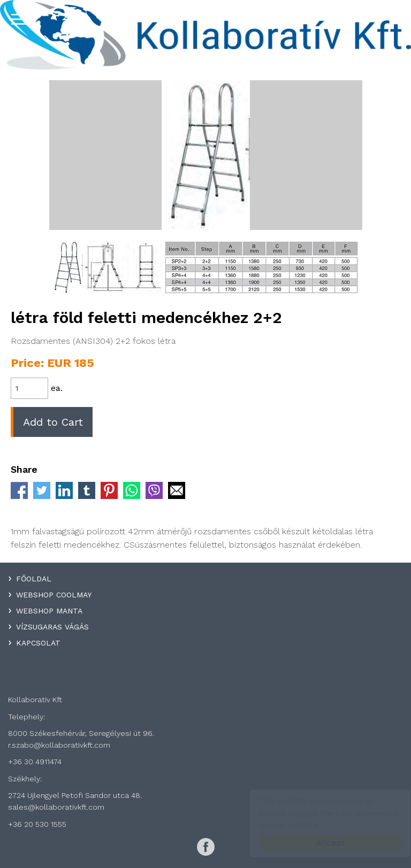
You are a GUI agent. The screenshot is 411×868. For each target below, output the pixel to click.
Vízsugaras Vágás (52, 627)
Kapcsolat (38, 643)
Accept (320, 843)
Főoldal (34, 579)
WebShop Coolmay (54, 595)
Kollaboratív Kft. (205, 35)
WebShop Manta (49, 611)
